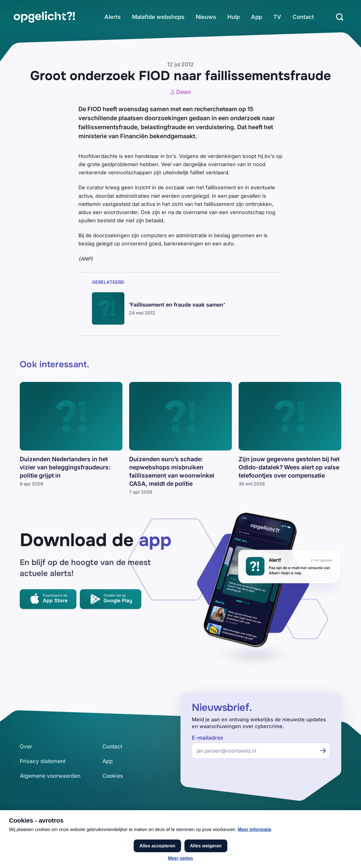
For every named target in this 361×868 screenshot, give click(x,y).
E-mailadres (207, 738)
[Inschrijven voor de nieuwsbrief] (323, 751)
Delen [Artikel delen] (180, 92)
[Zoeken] (340, 17)
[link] (44, 17)
